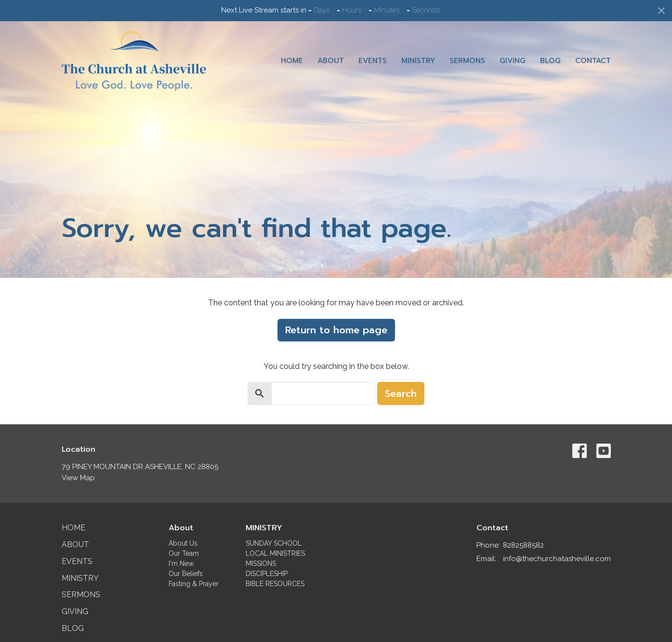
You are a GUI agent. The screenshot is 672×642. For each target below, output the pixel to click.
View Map (78, 478)
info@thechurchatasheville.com (557, 559)
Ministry (418, 61)
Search (401, 393)
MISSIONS (261, 563)
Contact (593, 61)
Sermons (467, 61)
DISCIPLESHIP (267, 574)
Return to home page (336, 330)
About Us (183, 543)
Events (373, 61)
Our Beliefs (186, 574)
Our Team (184, 553)
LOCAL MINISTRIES (275, 553)
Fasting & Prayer (194, 584)
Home (292, 61)
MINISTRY (264, 528)
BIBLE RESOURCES (275, 584)
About (331, 61)
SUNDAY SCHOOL (274, 543)
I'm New (181, 563)
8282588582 (523, 545)
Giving (513, 61)
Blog (550, 61)
